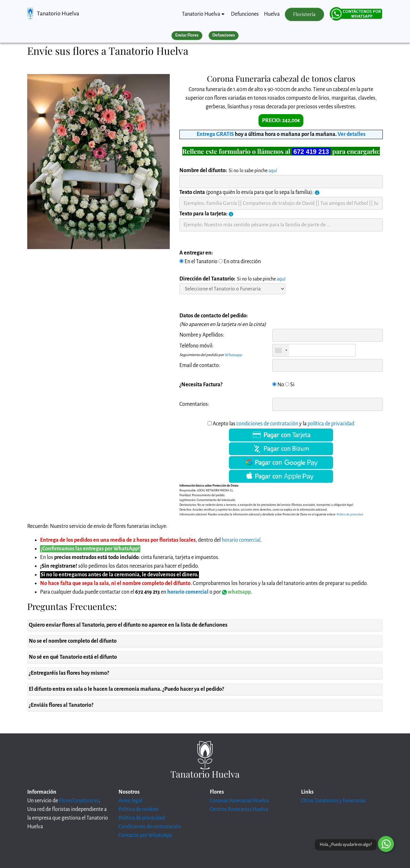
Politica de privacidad (350, 514)
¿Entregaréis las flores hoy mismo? (69, 673)
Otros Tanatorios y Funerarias (333, 801)
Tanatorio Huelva (58, 13)
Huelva (272, 14)
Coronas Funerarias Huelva (239, 801)
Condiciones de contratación (150, 827)
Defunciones (245, 14)
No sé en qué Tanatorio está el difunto (73, 657)
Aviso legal (130, 801)
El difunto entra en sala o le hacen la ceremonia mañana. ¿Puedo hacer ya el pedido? (126, 689)
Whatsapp (233, 355)
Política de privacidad (142, 818)
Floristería (304, 14)
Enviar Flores (187, 35)
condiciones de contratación (267, 424)
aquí (273, 171)
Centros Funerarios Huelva (239, 809)
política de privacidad (331, 424)
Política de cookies (139, 809)
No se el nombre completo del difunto (73, 641)
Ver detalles (352, 134)
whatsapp (236, 592)
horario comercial (241, 540)
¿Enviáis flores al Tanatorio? (61, 705)
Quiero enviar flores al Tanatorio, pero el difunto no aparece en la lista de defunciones (128, 625)
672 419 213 (311, 152)
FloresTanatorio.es (79, 801)
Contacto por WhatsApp (145, 835)
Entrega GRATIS (215, 134)
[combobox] (281, 350)
